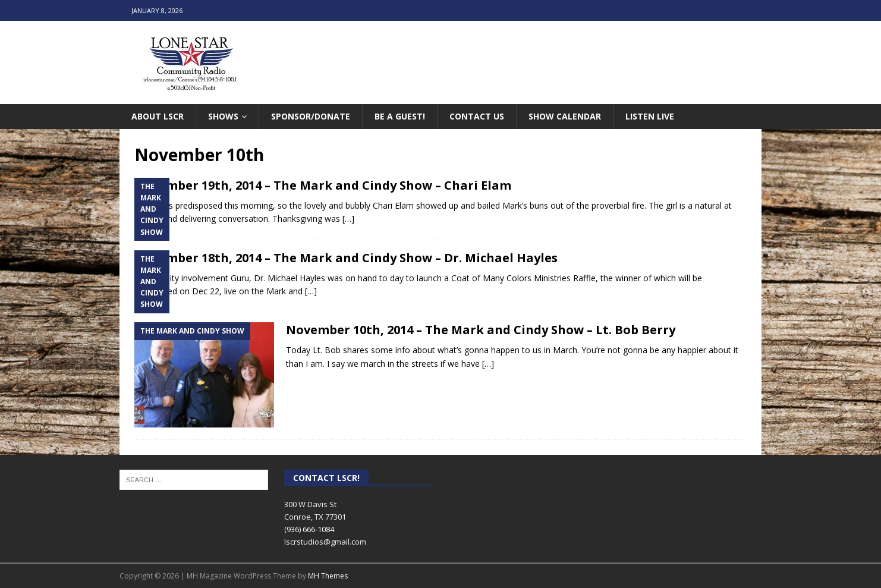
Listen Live (650, 116)
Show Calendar (565, 116)
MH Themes (328, 576)
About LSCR (158, 116)
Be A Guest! (400, 116)
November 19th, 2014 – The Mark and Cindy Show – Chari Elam (323, 185)
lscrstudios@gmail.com (325, 542)
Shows (223, 116)
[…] (348, 218)
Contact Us (477, 116)
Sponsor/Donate (311, 116)
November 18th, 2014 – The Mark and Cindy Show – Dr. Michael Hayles (346, 258)
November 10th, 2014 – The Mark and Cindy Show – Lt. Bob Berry (481, 330)
